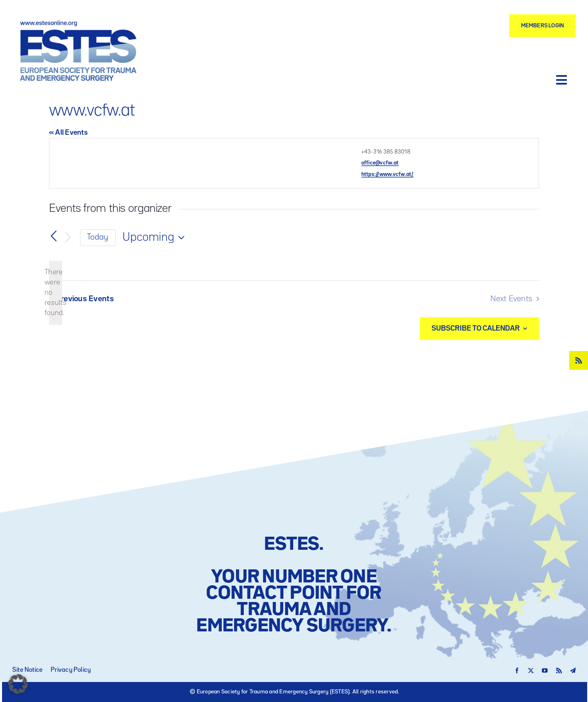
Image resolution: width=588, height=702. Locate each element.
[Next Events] (68, 238)
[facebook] (517, 671)
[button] (18, 684)
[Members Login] (542, 26)
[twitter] (531, 671)
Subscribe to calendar (476, 329)
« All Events (68, 133)
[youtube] (545, 671)
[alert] (56, 293)
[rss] (579, 360)
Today (98, 237)
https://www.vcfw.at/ (388, 174)
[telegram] (573, 671)
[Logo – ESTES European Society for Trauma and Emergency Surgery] (78, 24)
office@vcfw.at (380, 163)
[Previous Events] (54, 237)
